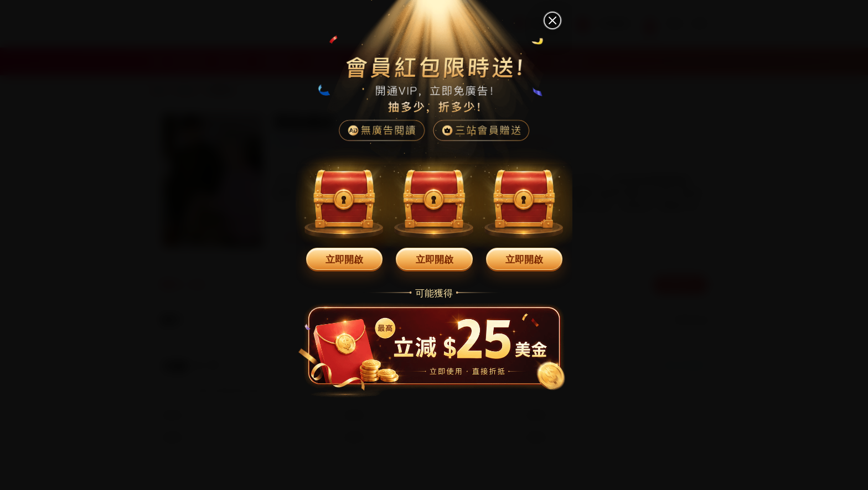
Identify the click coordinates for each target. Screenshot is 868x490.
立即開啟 (344, 259)
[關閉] (552, 20)
